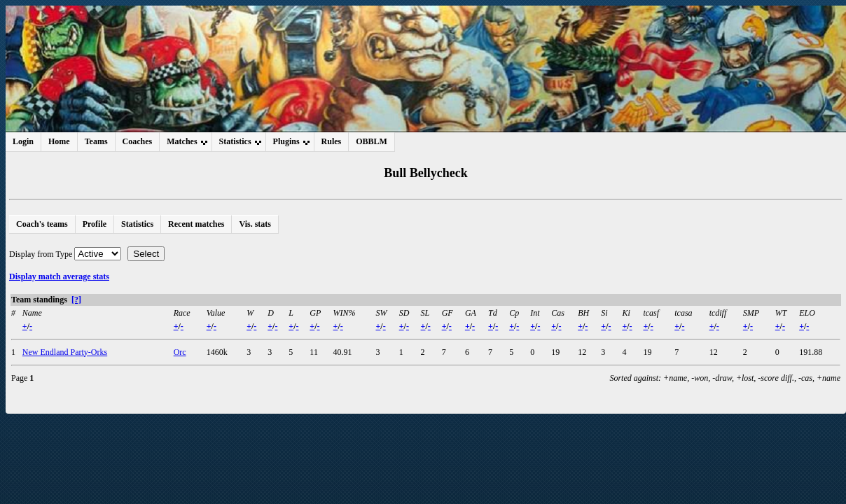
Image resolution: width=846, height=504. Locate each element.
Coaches (138, 141)
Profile (95, 224)
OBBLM (372, 141)
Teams (96, 141)
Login (23, 141)
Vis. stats (255, 224)
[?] (76, 300)
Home (59, 141)
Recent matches (196, 224)
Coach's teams (42, 224)
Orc (180, 352)
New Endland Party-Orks (65, 352)
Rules (332, 141)
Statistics (137, 224)
